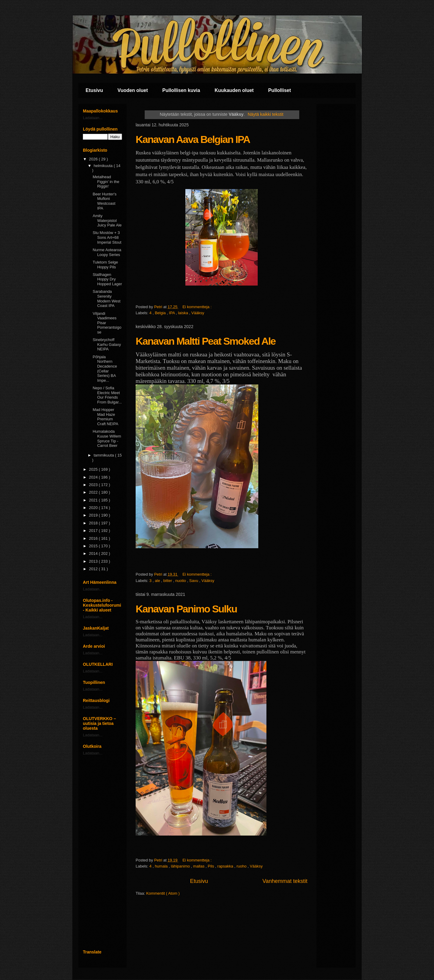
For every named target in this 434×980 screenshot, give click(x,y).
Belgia (161, 313)
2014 (94, 553)
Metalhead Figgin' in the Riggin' (106, 182)
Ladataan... (93, 118)
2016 (94, 538)
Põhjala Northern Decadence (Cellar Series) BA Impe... (105, 369)
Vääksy (198, 313)
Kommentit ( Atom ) (163, 893)
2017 (94, 531)
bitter (168, 581)
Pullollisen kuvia (181, 90)
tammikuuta (104, 455)
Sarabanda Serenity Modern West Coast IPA (106, 299)
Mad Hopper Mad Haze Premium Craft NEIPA (105, 417)
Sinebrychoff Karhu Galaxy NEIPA (107, 344)
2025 (94, 469)
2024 (94, 477)
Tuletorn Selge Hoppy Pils (105, 265)
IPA (173, 313)
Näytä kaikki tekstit (266, 114)
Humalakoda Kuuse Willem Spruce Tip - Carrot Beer (107, 438)
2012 (94, 569)
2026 (94, 159)
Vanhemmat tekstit (285, 881)
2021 (94, 500)
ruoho (242, 866)
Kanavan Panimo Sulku (186, 609)
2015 (94, 546)
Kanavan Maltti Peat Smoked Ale (206, 341)
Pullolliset (280, 90)
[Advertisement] (102, 852)
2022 (94, 492)
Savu (194, 581)
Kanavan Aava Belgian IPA (193, 139)
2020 (94, 508)
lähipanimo (181, 866)
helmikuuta (104, 166)
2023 (94, 485)
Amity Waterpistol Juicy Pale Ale (107, 220)
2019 (94, 515)
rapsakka (226, 866)
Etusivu (94, 90)
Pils (211, 866)
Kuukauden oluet (234, 90)
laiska (184, 313)
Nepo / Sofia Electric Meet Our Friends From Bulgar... (107, 395)
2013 (94, 561)
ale (158, 581)
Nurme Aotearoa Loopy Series (107, 252)
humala (162, 866)
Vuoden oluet (133, 90)
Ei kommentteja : (197, 307)
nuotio (181, 581)
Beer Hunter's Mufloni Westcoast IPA (104, 201)
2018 (94, 523)
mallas (199, 866)
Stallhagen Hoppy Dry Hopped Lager (107, 279)
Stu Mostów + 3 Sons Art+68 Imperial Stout (107, 237)
